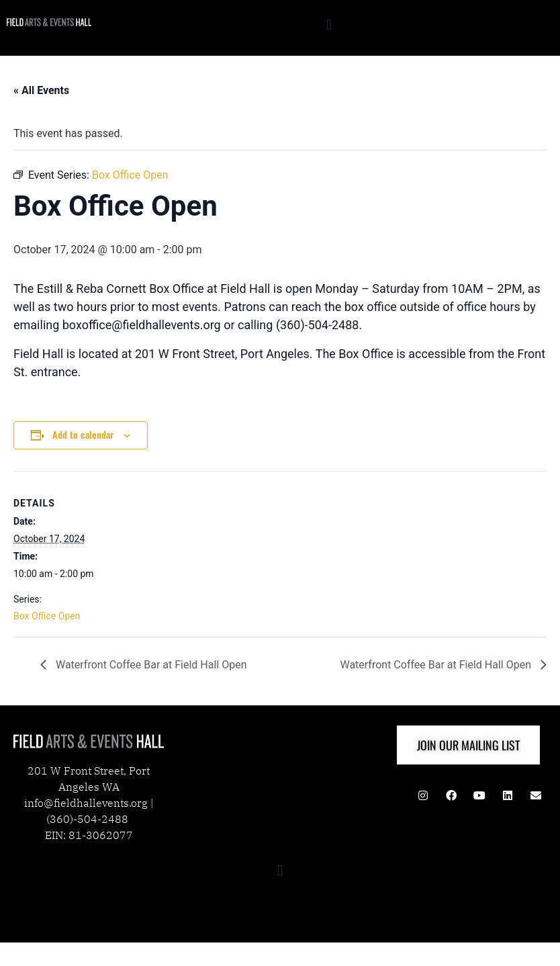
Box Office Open (47, 616)
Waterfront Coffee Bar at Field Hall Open (150, 665)
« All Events (41, 90)
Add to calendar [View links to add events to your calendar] (83, 434)
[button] (329, 25)
